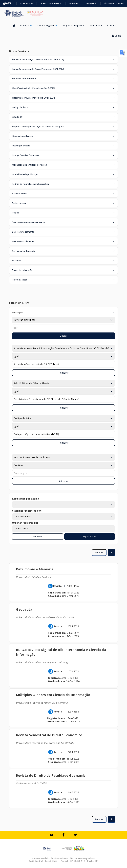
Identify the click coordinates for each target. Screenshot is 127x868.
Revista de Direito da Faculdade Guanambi (51, 775)
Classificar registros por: (27, 511)
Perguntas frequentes (73, 26)
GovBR (7, 3)
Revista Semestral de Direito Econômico (49, 735)
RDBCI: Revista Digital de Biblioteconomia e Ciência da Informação (61, 652)
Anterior (99, 552)
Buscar (64, 336)
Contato (112, 26)
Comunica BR (27, 4)
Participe (74, 4)
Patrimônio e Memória (35, 569)
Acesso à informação (51, 4)
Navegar (26, 26)
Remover (64, 373)
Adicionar (63, 481)
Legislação (92, 4)
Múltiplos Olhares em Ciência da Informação (53, 695)
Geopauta (24, 609)
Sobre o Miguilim (47, 26)
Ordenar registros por (25, 523)
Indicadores (96, 26)
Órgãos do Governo (114, 4)
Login (117, 36)
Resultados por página (26, 499)
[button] (63, 59)
